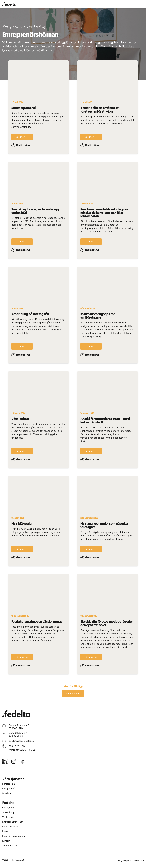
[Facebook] (22, 762)
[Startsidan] (9, 4)
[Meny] (141, 4)
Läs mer (22, 137)
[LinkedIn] (5, 762)
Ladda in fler (73, 693)
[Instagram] (13, 762)
